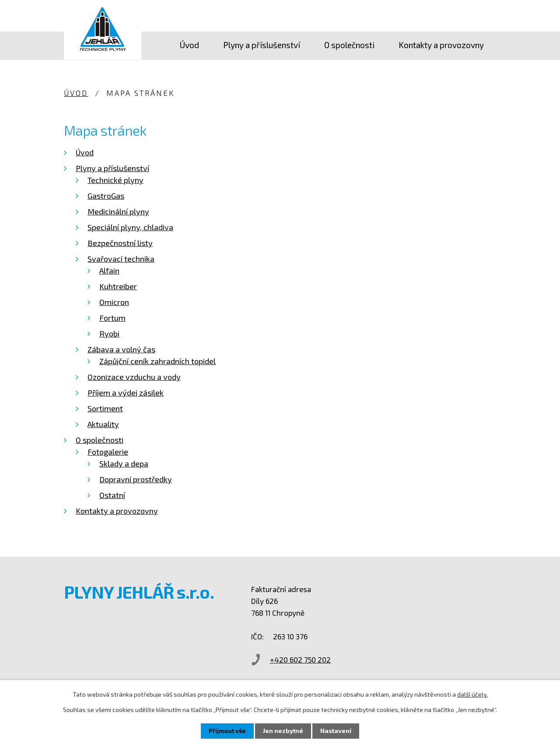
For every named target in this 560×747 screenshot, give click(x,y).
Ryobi (109, 333)
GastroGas (106, 196)
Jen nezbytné (283, 731)
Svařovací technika (121, 259)
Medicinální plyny (118, 211)
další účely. (472, 694)
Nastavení (336, 731)
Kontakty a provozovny (441, 45)
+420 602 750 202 (303, 659)
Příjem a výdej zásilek (126, 393)
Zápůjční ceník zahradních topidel (157, 361)
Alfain (109, 270)
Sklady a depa (124, 463)
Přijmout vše (227, 731)
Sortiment (105, 408)
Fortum (112, 318)
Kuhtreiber (118, 286)
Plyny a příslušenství (262, 45)
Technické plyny (115, 180)
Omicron (114, 302)
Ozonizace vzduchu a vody (134, 377)
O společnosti (349, 45)
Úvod (189, 45)
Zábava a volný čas (121, 349)
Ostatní (112, 495)
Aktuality (103, 424)
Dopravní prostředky (136, 479)
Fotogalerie (108, 452)
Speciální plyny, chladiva (130, 227)
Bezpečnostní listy (120, 243)
